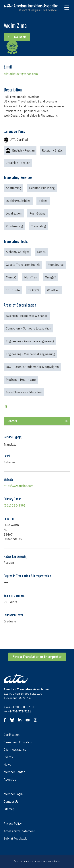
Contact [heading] (12, 421)
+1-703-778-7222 (20, 711)
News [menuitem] (7, 765)
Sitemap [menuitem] (9, 809)
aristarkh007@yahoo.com (21, 74)
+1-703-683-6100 (23, 707)
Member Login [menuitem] (13, 794)
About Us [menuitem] (10, 779)
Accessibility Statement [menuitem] (19, 831)
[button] (66, 421)
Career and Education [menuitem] (18, 742)
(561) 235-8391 (15, 505)
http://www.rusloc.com (18, 486)
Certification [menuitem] (12, 735)
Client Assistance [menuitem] (15, 750)
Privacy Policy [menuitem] (13, 824)
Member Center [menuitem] (14, 772)
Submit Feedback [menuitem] (15, 838)
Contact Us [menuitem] (11, 802)
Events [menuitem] (8, 757)
